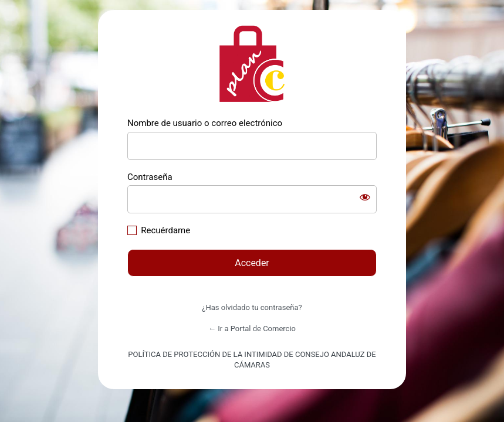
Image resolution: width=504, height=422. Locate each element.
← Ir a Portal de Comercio (252, 329)
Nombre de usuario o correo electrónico (205, 123)
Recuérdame (165, 230)
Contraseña (150, 177)
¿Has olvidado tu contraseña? (252, 307)
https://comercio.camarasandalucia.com (252, 64)
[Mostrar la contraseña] (365, 197)
